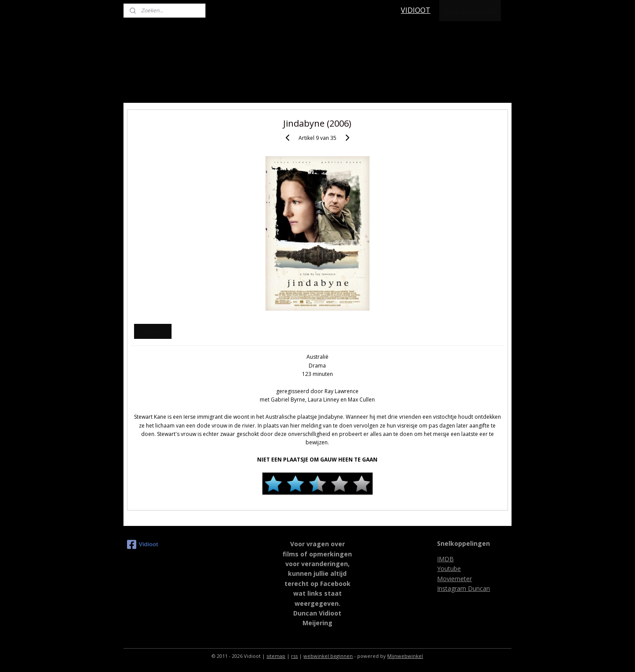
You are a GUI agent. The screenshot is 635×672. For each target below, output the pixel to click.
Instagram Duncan (463, 588)
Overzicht (153, 331)
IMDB (445, 559)
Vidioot (143, 544)
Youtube (449, 569)
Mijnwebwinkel (405, 656)
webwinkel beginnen (328, 656)
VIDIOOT (416, 10)
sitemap (276, 656)
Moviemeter (454, 579)
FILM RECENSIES (470, 10)
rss (294, 656)
